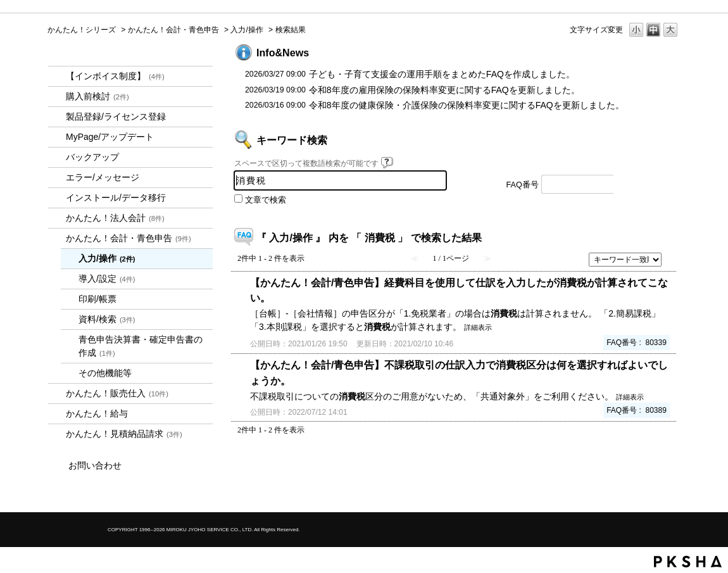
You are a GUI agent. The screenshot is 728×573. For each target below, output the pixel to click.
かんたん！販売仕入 (117, 393)
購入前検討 (97, 96)
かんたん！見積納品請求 (124, 434)
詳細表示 (478, 327)
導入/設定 (107, 279)
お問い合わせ (95, 465)
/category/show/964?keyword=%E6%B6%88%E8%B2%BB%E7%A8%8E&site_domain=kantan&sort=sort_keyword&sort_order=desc (57, 394)
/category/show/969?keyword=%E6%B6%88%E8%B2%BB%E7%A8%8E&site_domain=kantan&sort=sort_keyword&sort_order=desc (57, 434)
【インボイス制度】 (115, 76)
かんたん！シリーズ (82, 30)
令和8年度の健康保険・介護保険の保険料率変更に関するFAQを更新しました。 (467, 105)
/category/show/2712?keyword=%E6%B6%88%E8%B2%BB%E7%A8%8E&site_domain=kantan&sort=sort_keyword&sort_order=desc (57, 218)
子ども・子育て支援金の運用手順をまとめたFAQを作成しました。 (442, 74)
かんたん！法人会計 (115, 218)
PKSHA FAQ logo (688, 562)
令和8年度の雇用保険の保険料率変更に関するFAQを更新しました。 (444, 90)
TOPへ (649, 465)
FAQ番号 (523, 185)
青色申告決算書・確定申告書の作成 (141, 346)
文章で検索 (266, 200)
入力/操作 (247, 30)
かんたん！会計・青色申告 (173, 30)
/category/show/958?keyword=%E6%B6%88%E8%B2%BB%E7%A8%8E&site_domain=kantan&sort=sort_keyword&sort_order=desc (57, 238)
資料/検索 (107, 319)
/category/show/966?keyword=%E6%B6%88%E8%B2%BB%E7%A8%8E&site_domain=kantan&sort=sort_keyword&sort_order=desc (57, 414)
